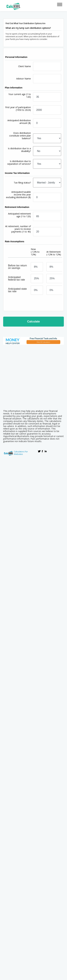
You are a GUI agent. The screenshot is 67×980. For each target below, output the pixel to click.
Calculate (33, 322)
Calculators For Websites (21, 453)
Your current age (20, 96)
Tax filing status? (22, 183)
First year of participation (18, 109)
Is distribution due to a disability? (19, 150)
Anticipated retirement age (19, 215)
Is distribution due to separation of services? (19, 162)
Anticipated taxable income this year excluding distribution (18, 195)
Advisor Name (24, 79)
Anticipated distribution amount (19, 122)
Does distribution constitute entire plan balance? (20, 136)
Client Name (24, 66)
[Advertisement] (32, 376)
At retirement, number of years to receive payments (18, 229)
